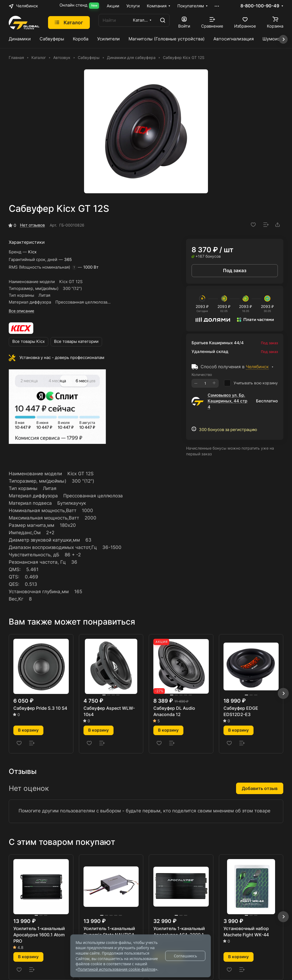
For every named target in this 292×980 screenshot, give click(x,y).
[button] (283, 693)
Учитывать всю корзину (251, 383)
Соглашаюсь (185, 956)
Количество (202, 375)
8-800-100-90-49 (260, 6)
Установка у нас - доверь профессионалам (62, 358)
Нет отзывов (32, 225)
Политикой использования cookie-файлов (116, 969)
